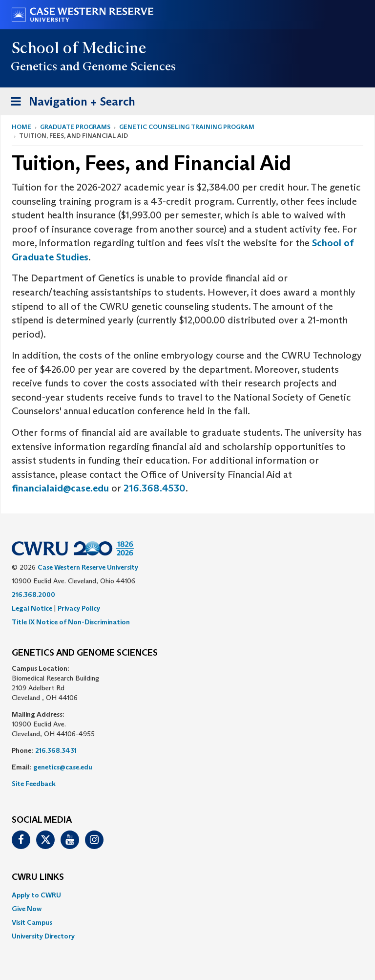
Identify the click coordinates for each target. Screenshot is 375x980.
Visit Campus (32, 922)
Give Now (27, 909)
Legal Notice (32, 608)
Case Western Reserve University (88, 567)
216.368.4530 (155, 488)
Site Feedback (34, 784)
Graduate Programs (75, 127)
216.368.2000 (33, 595)
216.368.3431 (56, 750)
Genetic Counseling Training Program (187, 127)
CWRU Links (38, 877)
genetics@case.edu (63, 767)
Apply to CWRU (36, 895)
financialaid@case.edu (60, 488)
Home (21, 127)
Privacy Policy (79, 608)
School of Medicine (79, 48)
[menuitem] (187, 895)
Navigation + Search (70, 103)
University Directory (43, 936)
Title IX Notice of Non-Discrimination (71, 622)
